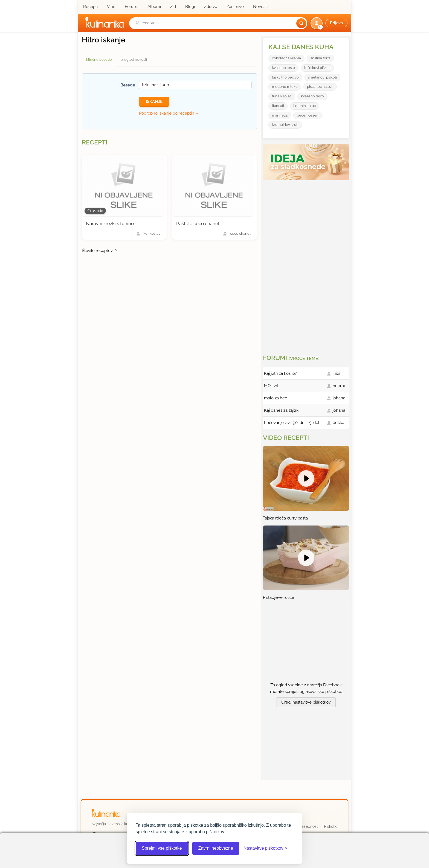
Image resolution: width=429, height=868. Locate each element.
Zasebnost (308, 826)
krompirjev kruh (285, 125)
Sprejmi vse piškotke (162, 848)
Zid (173, 7)
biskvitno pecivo (285, 77)
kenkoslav (152, 234)
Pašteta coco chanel (198, 223)
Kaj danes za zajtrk (281, 410)
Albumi (154, 7)
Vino (111, 7)
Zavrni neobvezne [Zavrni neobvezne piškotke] (216, 848)
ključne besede (99, 59)
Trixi (336, 373)
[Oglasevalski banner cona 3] (307, 265)
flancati (278, 106)
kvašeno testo (312, 96)
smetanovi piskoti (322, 77)
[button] (330, 23)
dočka (338, 423)
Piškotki (331, 826)
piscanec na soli (320, 87)
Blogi (190, 7)
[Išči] (301, 23)
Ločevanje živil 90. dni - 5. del (292, 423)
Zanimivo (235, 7)
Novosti (260, 7)
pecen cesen (308, 115)
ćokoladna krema (286, 58)
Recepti (90, 7)
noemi (339, 386)
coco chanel (240, 234)
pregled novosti (134, 59)
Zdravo (211, 7)
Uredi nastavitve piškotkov (306, 702)
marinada (280, 115)
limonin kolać (305, 106)
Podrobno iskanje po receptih (167, 113)
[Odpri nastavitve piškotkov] (265, 848)
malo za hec (276, 398)
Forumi (131, 7)
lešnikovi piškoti (317, 68)
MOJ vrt (271, 386)
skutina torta (320, 58)
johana (339, 398)
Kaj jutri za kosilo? (280, 373)
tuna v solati (282, 96)
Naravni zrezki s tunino (110, 223)
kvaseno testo (283, 68)
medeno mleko (285, 87)
